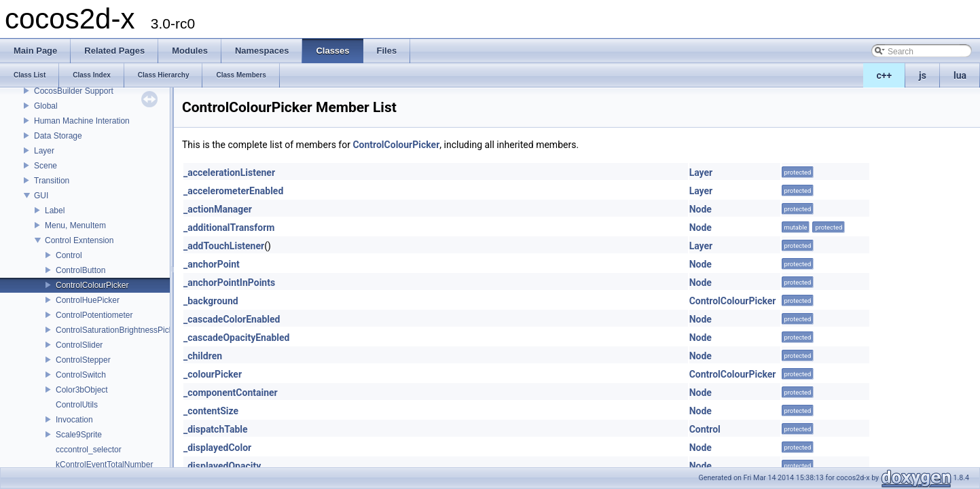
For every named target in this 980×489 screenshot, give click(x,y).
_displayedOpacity (222, 466)
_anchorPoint (212, 264)
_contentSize (211, 411)
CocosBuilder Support (74, 91)
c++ (885, 75)
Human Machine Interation (82, 121)
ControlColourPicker (92, 285)
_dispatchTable (216, 429)
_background (211, 301)
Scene (46, 166)
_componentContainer (231, 393)
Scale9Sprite (79, 435)
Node (701, 209)
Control (69, 255)
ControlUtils (77, 405)
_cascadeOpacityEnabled (236, 338)
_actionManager (218, 209)
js (923, 75)
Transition (52, 181)
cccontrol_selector (89, 450)
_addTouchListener (224, 246)
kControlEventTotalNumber (104, 465)
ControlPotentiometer (94, 315)
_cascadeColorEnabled (232, 319)
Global (46, 106)
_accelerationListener (229, 173)
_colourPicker (213, 374)
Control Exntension (79, 240)
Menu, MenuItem (75, 225)
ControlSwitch (81, 375)
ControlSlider (79, 345)
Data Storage (58, 136)
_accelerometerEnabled (233, 191)
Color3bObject (82, 390)
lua (960, 75)
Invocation (74, 420)
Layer (44, 151)
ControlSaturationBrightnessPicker (118, 330)
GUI (41, 196)
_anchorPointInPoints (229, 283)
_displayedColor (217, 448)
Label (55, 211)
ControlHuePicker (88, 300)
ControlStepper (83, 360)
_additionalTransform (229, 228)
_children (203, 356)
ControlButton (80, 270)
